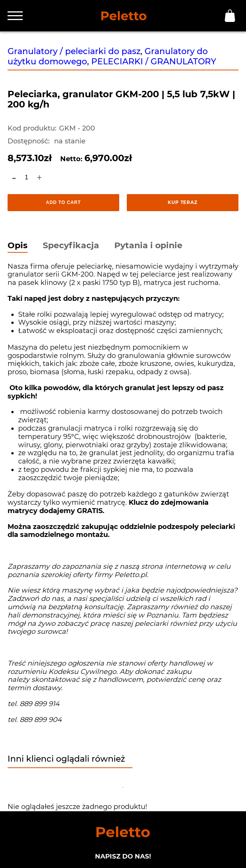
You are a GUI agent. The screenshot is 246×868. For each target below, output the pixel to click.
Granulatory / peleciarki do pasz (74, 51)
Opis (18, 246)
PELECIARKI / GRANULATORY (154, 61)
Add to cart (63, 202)
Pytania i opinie (148, 246)
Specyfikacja (71, 246)
